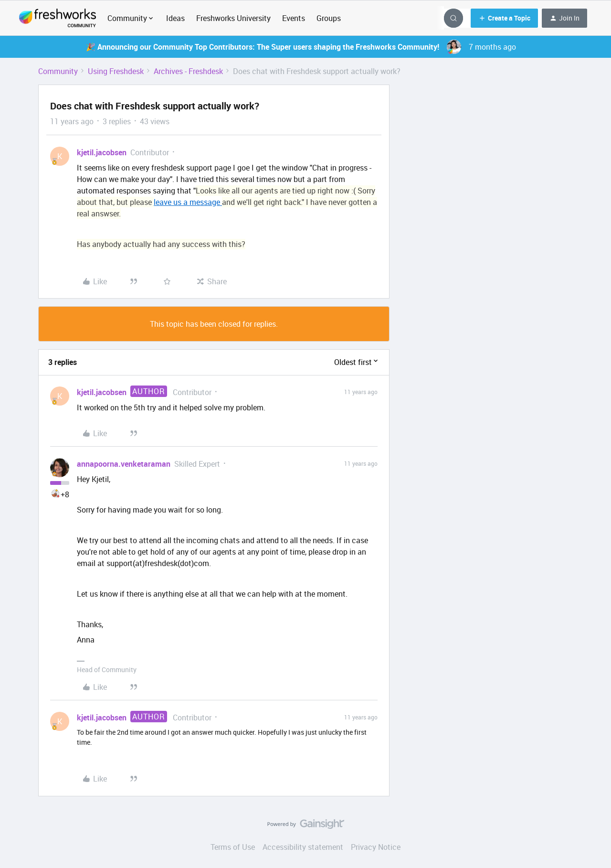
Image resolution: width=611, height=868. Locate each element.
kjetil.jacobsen (102, 152)
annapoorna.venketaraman (124, 464)
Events (294, 18)
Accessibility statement (303, 847)
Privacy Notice (376, 847)
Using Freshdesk (116, 71)
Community (58, 71)
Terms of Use (233, 847)
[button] (504, 18)
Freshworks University (233, 18)
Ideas (175, 18)
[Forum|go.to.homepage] (58, 18)
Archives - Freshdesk (188, 71)
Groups (329, 18)
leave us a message (188, 202)
